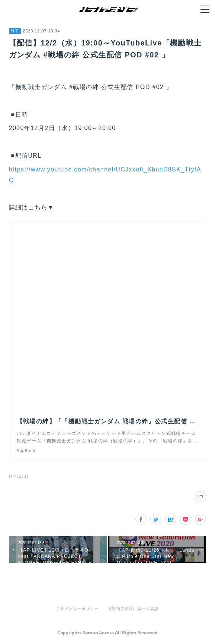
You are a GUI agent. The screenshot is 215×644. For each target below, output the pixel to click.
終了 (15, 31)
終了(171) (19, 476)
